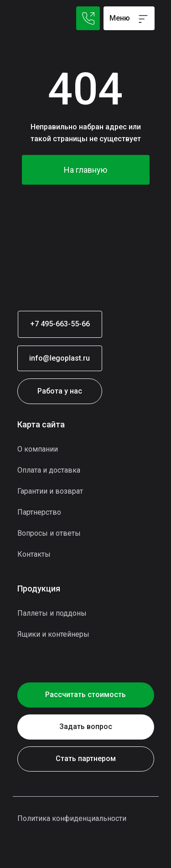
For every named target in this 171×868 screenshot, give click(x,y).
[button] (86, 727)
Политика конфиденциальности (72, 818)
